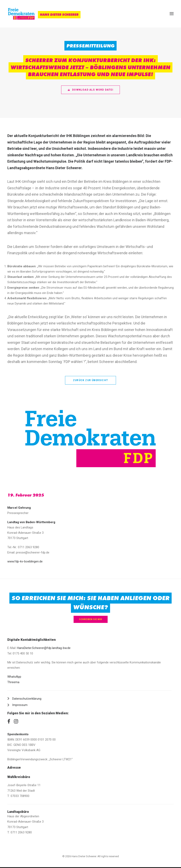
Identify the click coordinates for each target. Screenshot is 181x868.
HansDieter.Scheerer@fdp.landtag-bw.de (44, 648)
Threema (13, 682)
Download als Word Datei (90, 90)
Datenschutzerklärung (27, 699)
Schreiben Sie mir (91, 619)
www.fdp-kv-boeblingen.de (25, 561)
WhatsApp (14, 677)
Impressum (20, 705)
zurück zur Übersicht (90, 380)
